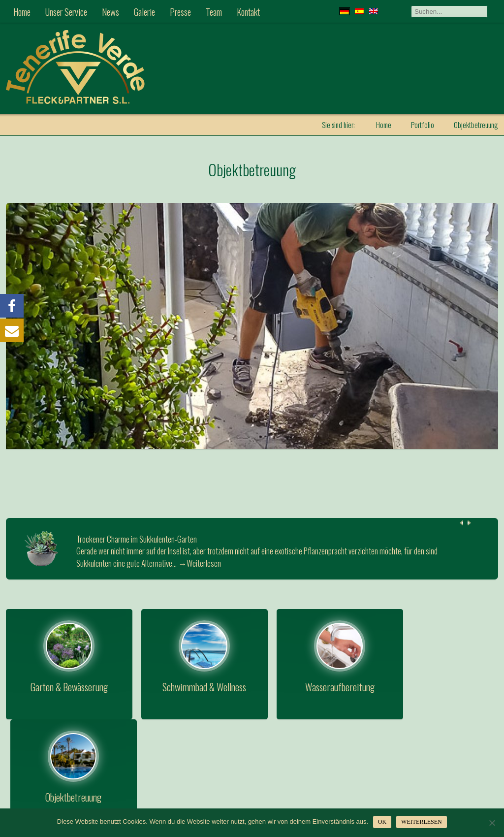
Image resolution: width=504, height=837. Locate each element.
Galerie (144, 11)
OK (382, 822)
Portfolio (423, 125)
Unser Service (66, 11)
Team (214, 11)
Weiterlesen (422, 822)
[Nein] (492, 823)
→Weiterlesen (200, 562)
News (110, 11)
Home (22, 11)
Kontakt (248, 11)
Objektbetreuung (252, 169)
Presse (180, 11)
